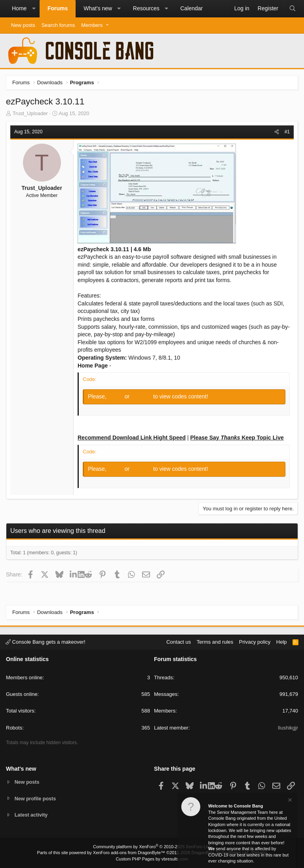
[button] (34, 9)
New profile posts (36, 798)
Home (19, 8)
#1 (287, 132)
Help (282, 642)
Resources (146, 8)
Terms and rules (215, 642)
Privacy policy (255, 642)
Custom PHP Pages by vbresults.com (152, 859)
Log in (116, 396)
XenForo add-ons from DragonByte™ (129, 853)
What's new (98, 8)
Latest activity (32, 815)
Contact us (179, 642)
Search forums (58, 25)
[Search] (293, 9)
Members (92, 25)
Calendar (191, 8)
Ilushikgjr (288, 727)
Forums (58, 8)
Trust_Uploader (30, 113)
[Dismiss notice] (289, 801)
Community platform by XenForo (152, 847)
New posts (23, 25)
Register (142, 396)
